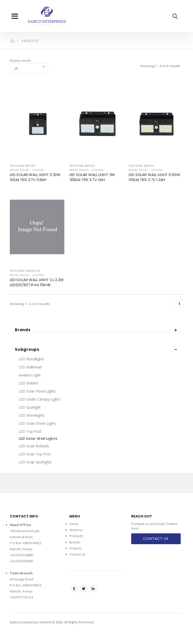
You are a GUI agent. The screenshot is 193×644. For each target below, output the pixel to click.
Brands (75, 542)
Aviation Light (30, 375)
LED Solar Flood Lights (37, 391)
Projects (76, 548)
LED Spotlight (30, 407)
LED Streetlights (32, 415)
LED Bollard (28, 383)
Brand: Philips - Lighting (27, 170)
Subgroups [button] (27, 350)
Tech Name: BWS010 (22, 166)
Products (76, 536)
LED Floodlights (31, 359)
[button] (175, 16)
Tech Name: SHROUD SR (25, 271)
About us (76, 530)
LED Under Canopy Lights (39, 399)
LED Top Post (30, 431)
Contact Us (156, 539)
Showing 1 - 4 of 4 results (160, 66)
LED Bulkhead (30, 367)
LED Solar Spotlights (35, 462)
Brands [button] (23, 330)
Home (74, 524)
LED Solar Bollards (34, 446)
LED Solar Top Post (35, 454)
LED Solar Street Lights (37, 423)
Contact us (78, 554)
